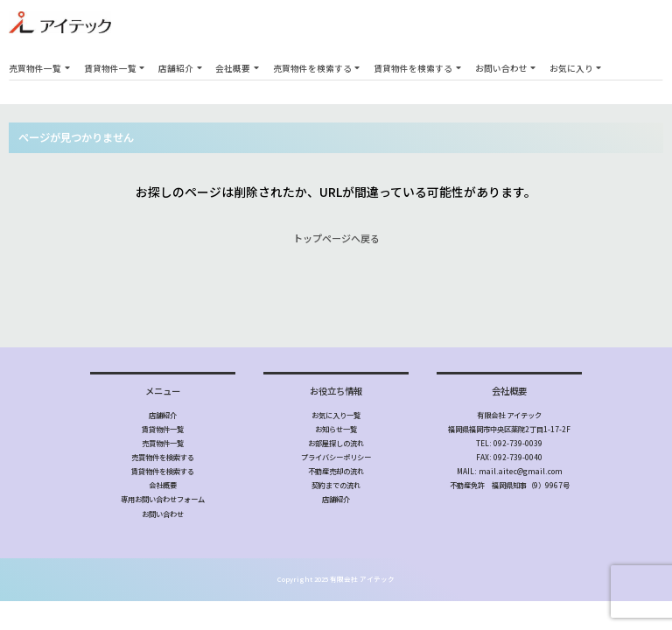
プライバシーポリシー (336, 457)
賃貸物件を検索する (413, 68)
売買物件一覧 (35, 68)
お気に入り (571, 68)
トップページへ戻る (336, 238)
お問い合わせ (501, 68)
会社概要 (233, 68)
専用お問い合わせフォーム (163, 499)
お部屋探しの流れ (336, 443)
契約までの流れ (336, 485)
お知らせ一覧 (336, 429)
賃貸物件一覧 (110, 68)
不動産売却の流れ (336, 471)
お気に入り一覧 (336, 415)
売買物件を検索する (312, 68)
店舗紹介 (176, 68)
